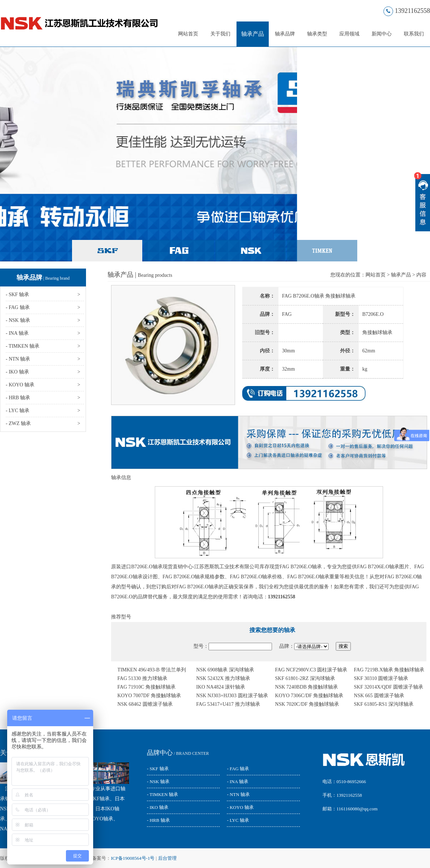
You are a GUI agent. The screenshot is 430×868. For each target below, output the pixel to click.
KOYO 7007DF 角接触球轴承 (149, 696)
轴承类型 (317, 34)
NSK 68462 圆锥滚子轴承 (145, 704)
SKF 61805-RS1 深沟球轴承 (384, 704)
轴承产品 (253, 34)
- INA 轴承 (237, 782)
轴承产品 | (140, 275)
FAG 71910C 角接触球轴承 (147, 687)
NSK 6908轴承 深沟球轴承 (225, 670)
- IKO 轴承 (158, 807)
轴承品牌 (285, 34)
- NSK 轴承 (158, 782)
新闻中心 (382, 34)
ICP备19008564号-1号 (133, 858)
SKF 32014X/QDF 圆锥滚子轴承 (389, 687)
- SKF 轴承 (158, 769)
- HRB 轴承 (158, 820)
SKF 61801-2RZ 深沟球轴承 (305, 678)
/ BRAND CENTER (178, 753)
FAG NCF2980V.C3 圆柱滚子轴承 (311, 670)
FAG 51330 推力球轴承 (142, 678)
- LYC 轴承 (238, 820)
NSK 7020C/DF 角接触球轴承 (307, 704)
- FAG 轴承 (238, 769)
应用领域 (349, 34)
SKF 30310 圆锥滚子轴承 (381, 678)
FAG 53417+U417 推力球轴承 (228, 704)
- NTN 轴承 (238, 794)
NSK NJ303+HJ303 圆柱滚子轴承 (232, 696)
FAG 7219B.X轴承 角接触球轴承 (389, 670)
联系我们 (414, 34)
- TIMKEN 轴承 (163, 794)
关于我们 (220, 34)
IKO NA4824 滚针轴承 (221, 687)
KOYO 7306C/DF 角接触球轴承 (309, 696)
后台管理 (167, 858)
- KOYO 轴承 (240, 807)
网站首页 (188, 34)
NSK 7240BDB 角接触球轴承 (307, 687)
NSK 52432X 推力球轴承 (223, 678)
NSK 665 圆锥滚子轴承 (379, 696)
